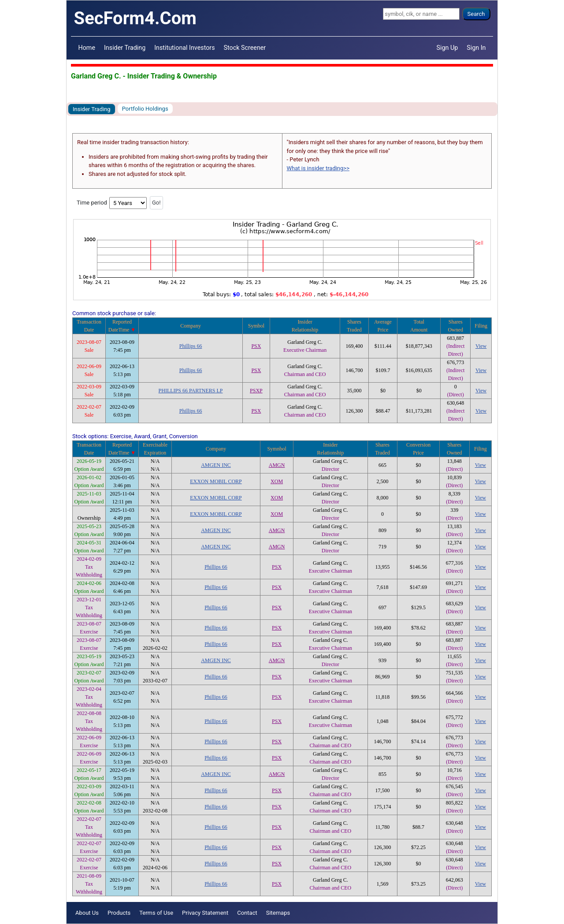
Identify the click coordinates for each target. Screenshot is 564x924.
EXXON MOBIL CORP (216, 481)
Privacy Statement (205, 913)
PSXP (256, 391)
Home (87, 48)
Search (476, 14)
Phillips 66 (191, 346)
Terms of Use (156, 913)
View (481, 346)
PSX (256, 346)
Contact (247, 913)
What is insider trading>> (318, 168)
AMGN (277, 465)
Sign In (476, 48)
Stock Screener (245, 48)
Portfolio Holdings (145, 109)
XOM (277, 481)
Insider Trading (125, 48)
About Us (87, 913)
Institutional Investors (184, 48)
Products (119, 913)
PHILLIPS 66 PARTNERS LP (191, 391)
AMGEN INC (216, 465)
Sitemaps (278, 913)
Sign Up (447, 48)
